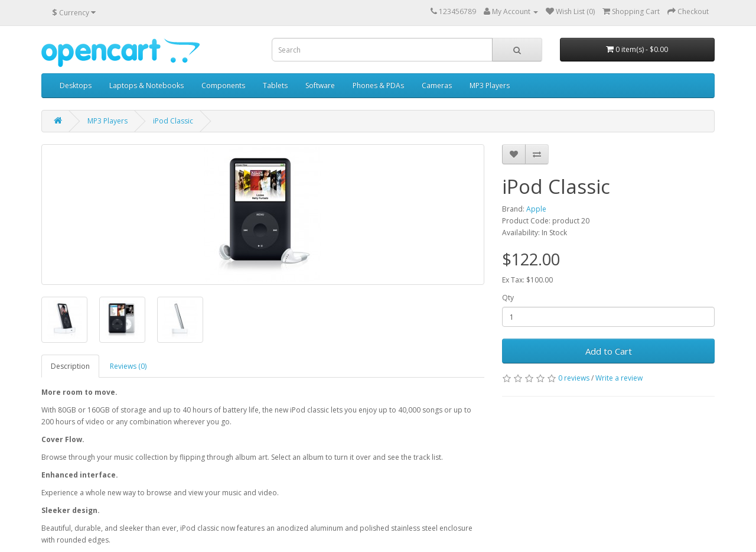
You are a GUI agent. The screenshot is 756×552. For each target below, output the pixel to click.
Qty (508, 298)
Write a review (619, 378)
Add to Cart (609, 351)
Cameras (437, 85)
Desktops (76, 85)
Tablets (275, 85)
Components (223, 85)
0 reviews (574, 378)
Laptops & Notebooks (146, 85)
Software (320, 85)
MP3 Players (490, 85)
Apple (536, 209)
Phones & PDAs (378, 85)
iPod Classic (173, 121)
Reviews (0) (128, 366)
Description (70, 366)
